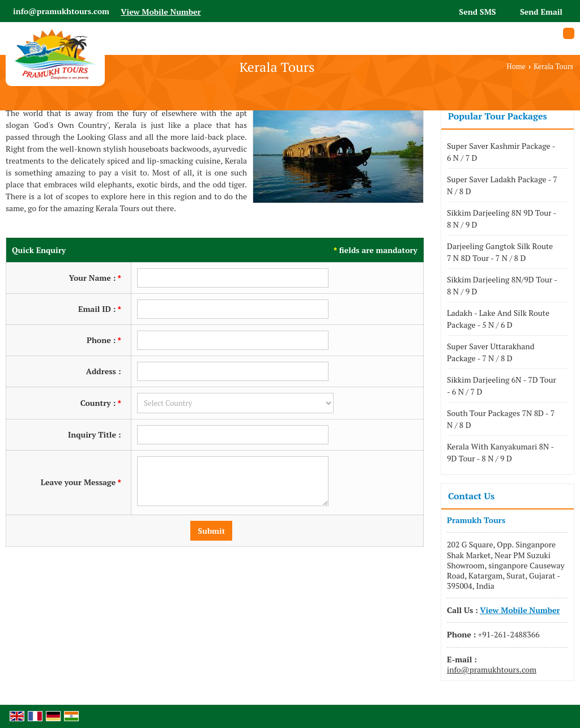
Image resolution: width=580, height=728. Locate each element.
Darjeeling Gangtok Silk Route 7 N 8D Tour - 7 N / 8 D (500, 252)
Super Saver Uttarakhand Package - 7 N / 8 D (491, 352)
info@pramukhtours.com (61, 11)
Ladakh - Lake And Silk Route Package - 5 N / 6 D (498, 319)
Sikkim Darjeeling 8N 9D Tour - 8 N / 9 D (502, 219)
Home (516, 67)
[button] (161, 12)
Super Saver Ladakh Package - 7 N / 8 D (502, 185)
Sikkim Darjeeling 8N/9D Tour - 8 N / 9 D (502, 285)
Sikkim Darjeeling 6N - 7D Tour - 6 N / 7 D (502, 386)
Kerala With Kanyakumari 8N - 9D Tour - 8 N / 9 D (500, 452)
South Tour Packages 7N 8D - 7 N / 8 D (501, 419)
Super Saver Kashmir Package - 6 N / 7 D (501, 152)
